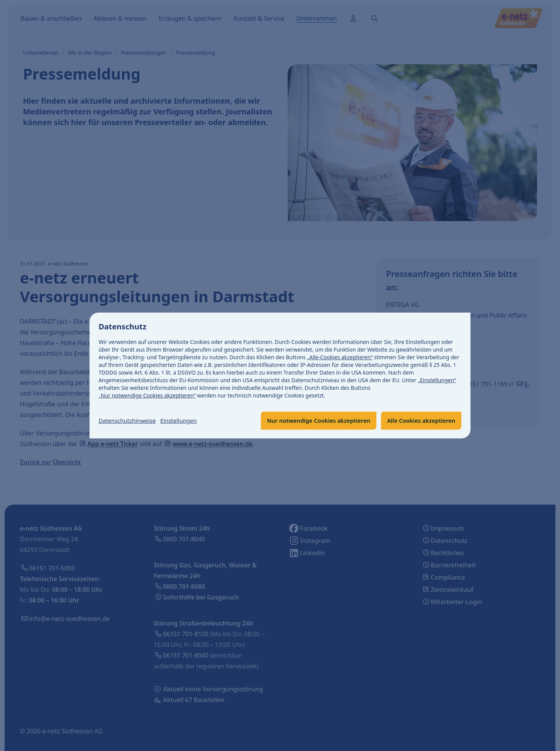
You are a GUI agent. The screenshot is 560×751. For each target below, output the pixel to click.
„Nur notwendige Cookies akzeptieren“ (147, 395)
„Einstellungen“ (437, 380)
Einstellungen (184, 421)
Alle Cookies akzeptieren (419, 421)
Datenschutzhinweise (129, 421)
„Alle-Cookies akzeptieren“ (340, 357)
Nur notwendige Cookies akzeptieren (310, 421)
